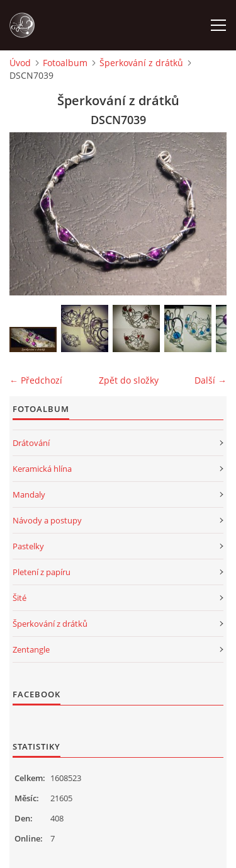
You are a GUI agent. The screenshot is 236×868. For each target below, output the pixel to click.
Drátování (31, 443)
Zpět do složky (129, 380)
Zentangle (31, 649)
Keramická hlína (42, 469)
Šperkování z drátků (141, 63)
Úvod (20, 63)
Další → (211, 380)
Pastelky (28, 546)
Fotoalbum (65, 63)
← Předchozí (36, 380)
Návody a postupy (47, 520)
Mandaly (29, 494)
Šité (20, 598)
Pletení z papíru (42, 572)
